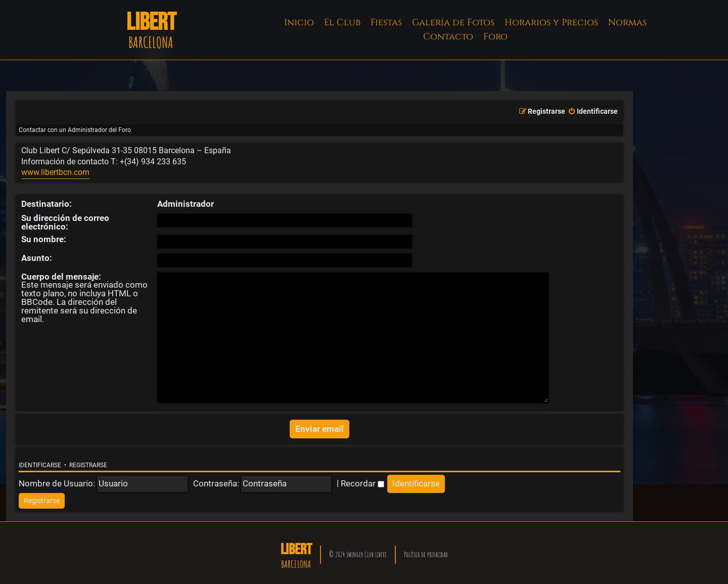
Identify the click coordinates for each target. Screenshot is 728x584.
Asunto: (37, 258)
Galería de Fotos (453, 23)
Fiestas (386, 23)
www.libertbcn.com (55, 172)
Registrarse (88, 462)
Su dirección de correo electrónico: (65, 222)
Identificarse (40, 462)
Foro (495, 37)
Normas (627, 23)
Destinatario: (47, 204)
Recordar (362, 480)
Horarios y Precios (551, 23)
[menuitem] (593, 112)
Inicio (299, 23)
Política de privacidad (426, 551)
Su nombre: (44, 239)
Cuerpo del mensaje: (61, 277)
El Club (342, 23)
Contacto (448, 37)
